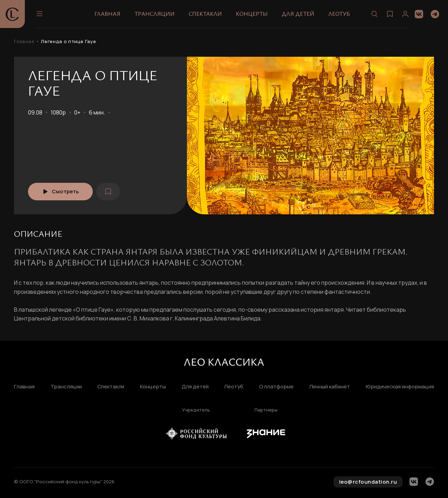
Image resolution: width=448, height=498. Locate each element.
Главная (107, 14)
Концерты (252, 14)
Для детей (298, 14)
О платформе (276, 387)
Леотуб (339, 14)
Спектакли (205, 14)
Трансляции (155, 14)
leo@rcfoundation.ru (368, 482)
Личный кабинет (330, 387)
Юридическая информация (400, 387)
